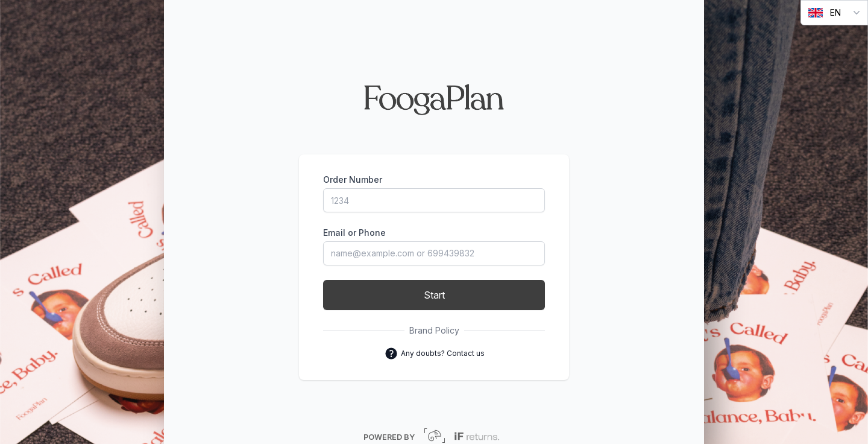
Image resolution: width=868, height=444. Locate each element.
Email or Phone (354, 233)
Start (434, 295)
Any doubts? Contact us (434, 354)
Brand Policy (434, 330)
